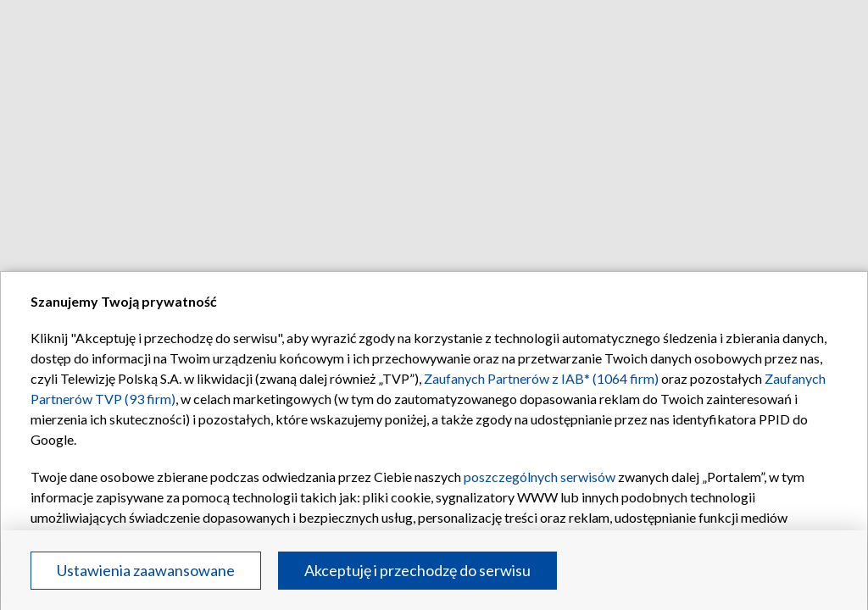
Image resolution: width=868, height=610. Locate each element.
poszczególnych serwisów (540, 477)
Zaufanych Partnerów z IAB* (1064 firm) (541, 378)
